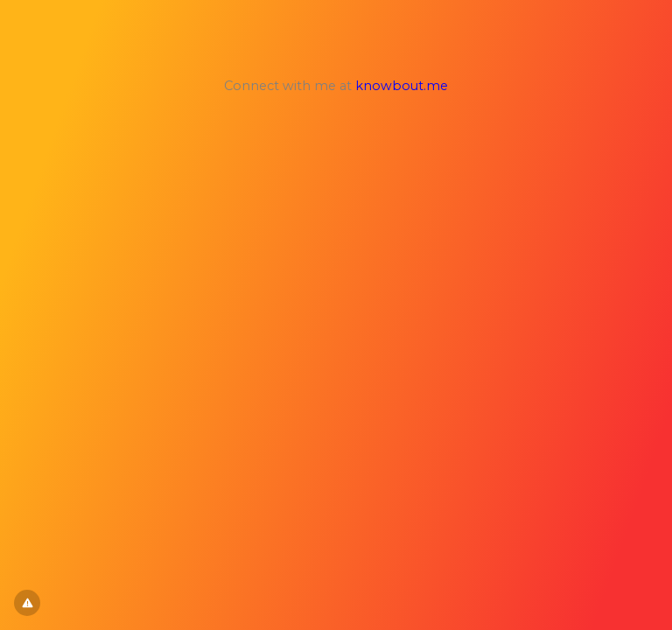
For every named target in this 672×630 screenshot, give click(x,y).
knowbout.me (402, 86)
